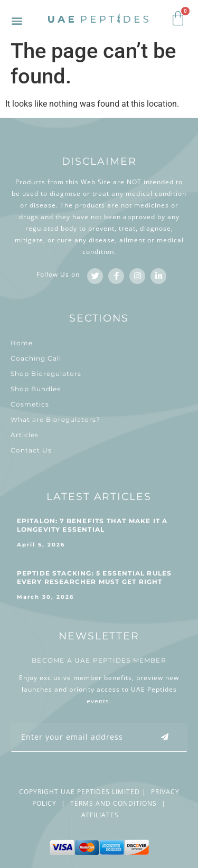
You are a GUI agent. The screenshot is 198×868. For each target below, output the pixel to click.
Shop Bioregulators (46, 374)
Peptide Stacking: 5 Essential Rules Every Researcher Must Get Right (95, 577)
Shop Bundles (36, 389)
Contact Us (31, 450)
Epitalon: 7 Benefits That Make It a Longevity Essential (92, 525)
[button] (17, 20)
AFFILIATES (100, 815)
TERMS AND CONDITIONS (114, 803)
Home (22, 343)
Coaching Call (36, 358)
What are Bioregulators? (55, 419)
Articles (25, 435)
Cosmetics (30, 404)
